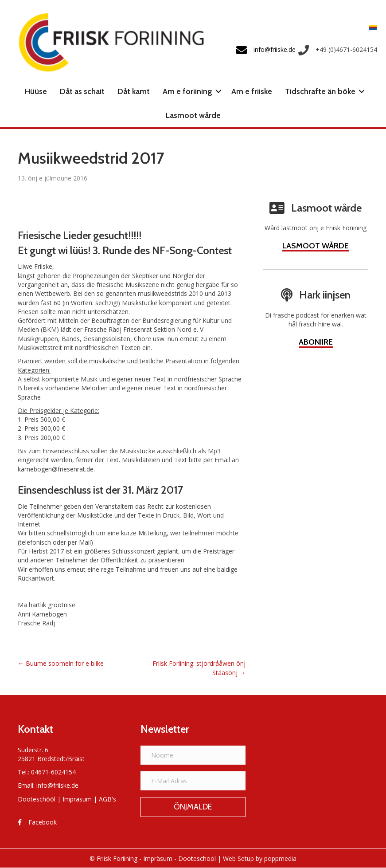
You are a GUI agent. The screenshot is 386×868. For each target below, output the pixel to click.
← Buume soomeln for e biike (61, 663)
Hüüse (36, 91)
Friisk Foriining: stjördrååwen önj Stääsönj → (199, 668)
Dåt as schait (82, 91)
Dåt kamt (134, 91)
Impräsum (77, 799)
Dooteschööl (37, 799)
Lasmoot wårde (193, 115)
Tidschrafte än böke (320, 91)
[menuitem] (370, 27)
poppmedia (280, 858)
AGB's (107, 799)
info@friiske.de (57, 785)
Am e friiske (252, 91)
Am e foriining (187, 91)
